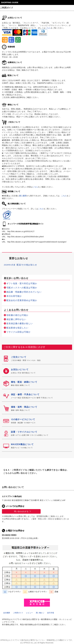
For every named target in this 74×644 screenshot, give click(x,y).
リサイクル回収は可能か (18, 332)
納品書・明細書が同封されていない (24, 292)
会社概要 (7, 613)
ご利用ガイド (18, 613)
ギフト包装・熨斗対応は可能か (22, 283)
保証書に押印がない (16, 319)
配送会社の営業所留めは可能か (22, 300)
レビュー (29, 613)
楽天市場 (51, 613)
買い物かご (40, 613)
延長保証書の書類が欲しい (20, 323)
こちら (48, 28)
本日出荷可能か (14, 296)
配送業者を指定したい (17, 328)
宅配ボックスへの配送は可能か (22, 288)
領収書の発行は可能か (17, 315)
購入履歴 (23, 196)
